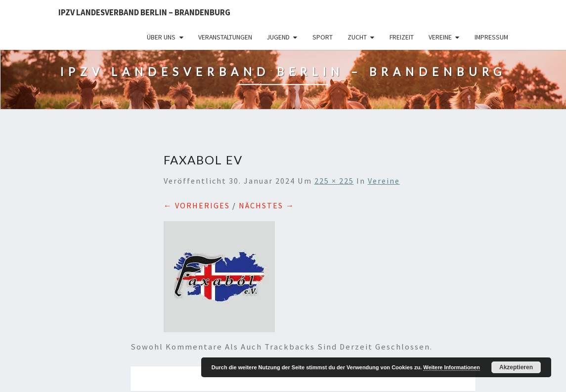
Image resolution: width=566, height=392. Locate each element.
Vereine (440, 37)
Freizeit (402, 37)
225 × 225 (334, 181)
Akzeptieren (516, 367)
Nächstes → (267, 205)
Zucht (357, 37)
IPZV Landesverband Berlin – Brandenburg (144, 12)
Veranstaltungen (225, 37)
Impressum (491, 37)
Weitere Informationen (452, 367)
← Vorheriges (197, 205)
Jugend (278, 37)
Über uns (161, 37)
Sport (323, 37)
